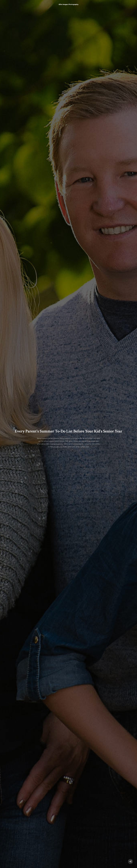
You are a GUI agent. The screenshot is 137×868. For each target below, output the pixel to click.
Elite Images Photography (69, 4)
